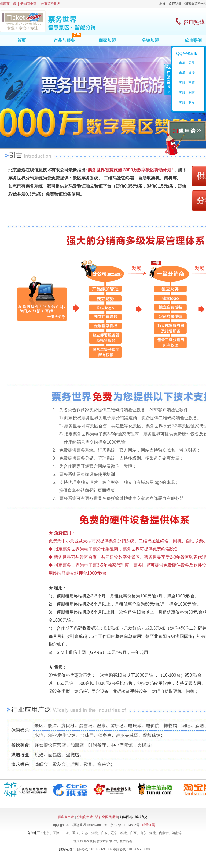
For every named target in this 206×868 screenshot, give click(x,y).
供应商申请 (8, 4)
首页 (21, 40)
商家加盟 (107, 40)
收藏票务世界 (51, 4)
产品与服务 (64, 40)
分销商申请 (28, 4)
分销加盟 (150, 40)
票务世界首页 (48, 21)
